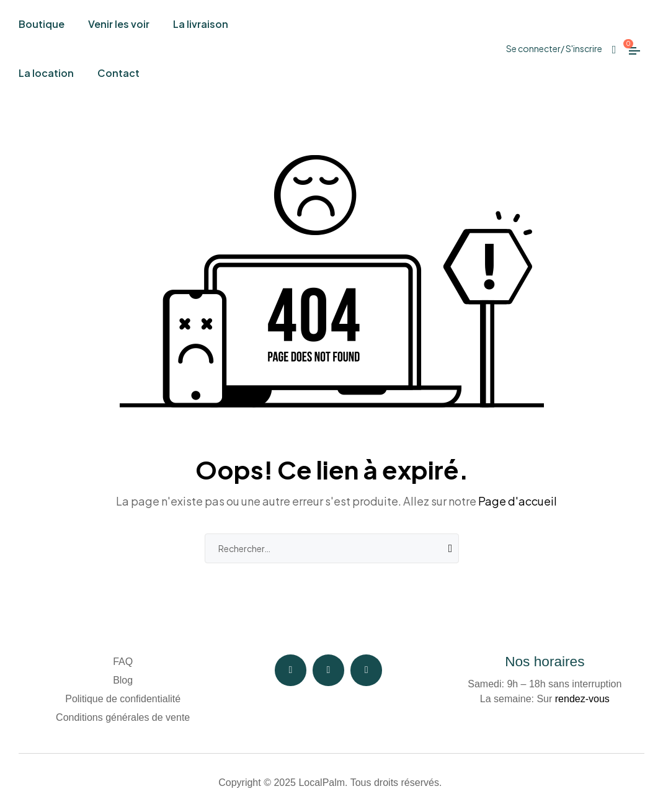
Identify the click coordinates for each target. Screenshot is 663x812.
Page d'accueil (518, 501)
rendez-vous (582, 699)
